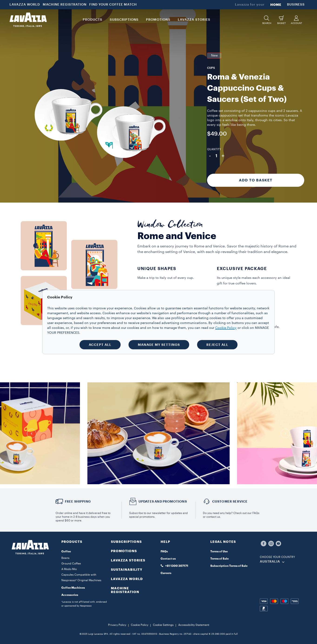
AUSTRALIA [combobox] (270, 562)
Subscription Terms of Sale (229, 566)
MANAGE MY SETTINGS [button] (159, 345)
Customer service (230, 501)
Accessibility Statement (194, 625)
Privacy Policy (117, 625)
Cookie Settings (163, 625)
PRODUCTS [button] (92, 20)
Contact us (168, 559)
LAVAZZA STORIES (128, 560)
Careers (166, 573)
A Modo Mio (69, 569)
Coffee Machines (73, 588)
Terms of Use (219, 551)
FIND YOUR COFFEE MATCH (113, 5)
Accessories (70, 595)
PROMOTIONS (124, 551)
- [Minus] (210, 156)
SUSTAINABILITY (127, 570)
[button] (267, 20)
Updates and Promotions (163, 501)
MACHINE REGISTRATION (65, 5)
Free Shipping (78, 501)
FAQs (164, 551)
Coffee (66, 551)
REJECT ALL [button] (217, 345)
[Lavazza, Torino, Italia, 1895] (28, 20)
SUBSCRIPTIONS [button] (124, 20)
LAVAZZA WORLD (25, 5)
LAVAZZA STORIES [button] (194, 20)
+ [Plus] (223, 156)
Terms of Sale (220, 559)
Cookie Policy (140, 625)
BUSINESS (296, 5)
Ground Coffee (71, 564)
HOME (276, 5)
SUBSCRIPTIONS (126, 542)
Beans (65, 558)
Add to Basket (256, 180)
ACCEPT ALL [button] (100, 345)
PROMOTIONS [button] (158, 20)
